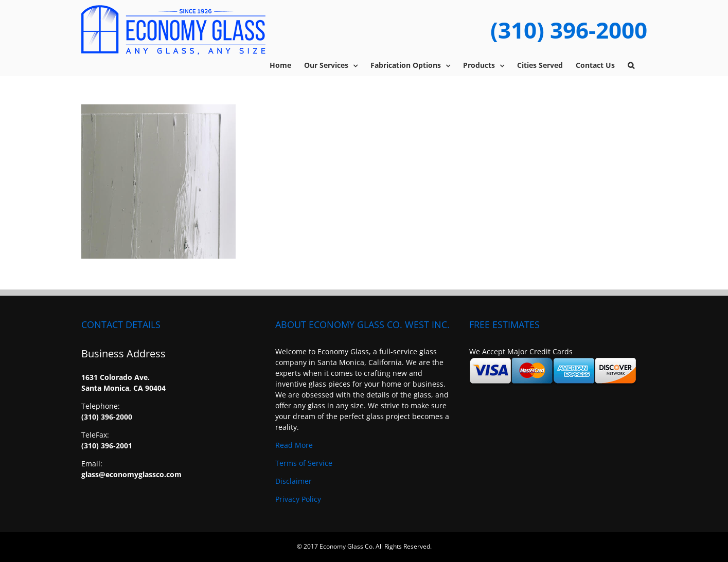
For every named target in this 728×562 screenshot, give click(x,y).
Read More (294, 445)
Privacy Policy (298, 499)
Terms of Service (304, 463)
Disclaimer (294, 481)
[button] (631, 65)
